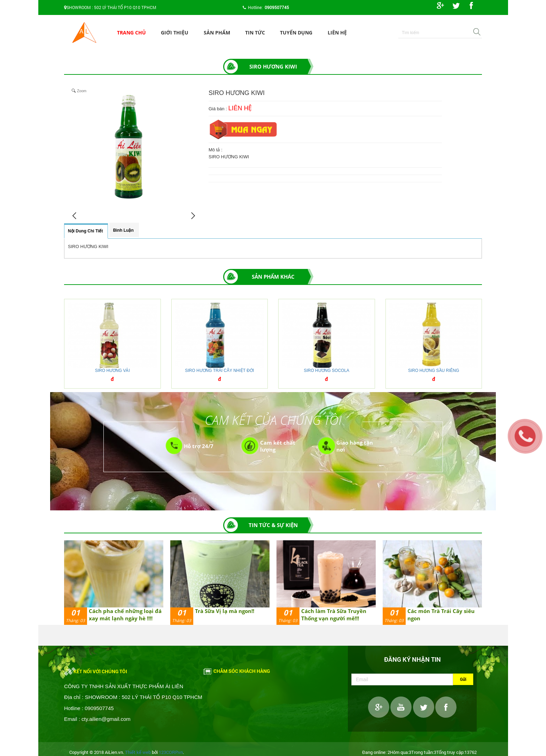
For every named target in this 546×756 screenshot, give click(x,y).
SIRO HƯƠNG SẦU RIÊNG (434, 371)
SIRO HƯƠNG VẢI (112, 371)
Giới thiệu (175, 33)
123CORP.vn (171, 752)
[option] (114, 583)
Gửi (463, 679)
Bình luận (123, 230)
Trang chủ (131, 33)
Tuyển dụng (296, 33)
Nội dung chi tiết (85, 231)
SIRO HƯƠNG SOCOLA (326, 371)
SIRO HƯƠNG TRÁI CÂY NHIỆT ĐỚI (219, 371)
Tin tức (255, 33)
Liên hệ (337, 33)
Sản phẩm (217, 33)
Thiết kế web (138, 752)
